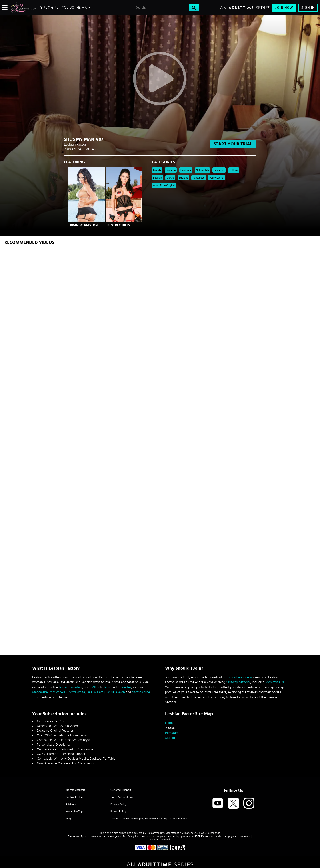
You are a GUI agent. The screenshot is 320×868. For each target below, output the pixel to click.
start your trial (233, 144)
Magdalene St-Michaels (49, 692)
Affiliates (71, 804)
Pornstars (172, 733)
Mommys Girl (275, 682)
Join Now (284, 8)
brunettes (124, 687)
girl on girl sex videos (237, 677)
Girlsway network (238, 682)
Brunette (171, 170)
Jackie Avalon (116, 692)
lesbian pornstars (71, 687)
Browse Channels (75, 790)
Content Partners (75, 797)
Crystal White (76, 692)
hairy (107, 687)
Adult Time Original (164, 185)
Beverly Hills (119, 225)
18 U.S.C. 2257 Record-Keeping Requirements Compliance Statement (149, 818)
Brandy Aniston (84, 225)
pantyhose (199, 178)
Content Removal (160, 840)
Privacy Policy (119, 804)
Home (169, 723)
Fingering (219, 170)
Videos (170, 728)
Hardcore (186, 170)
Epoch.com (87, 836)
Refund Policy (118, 811)
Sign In (308, 8)
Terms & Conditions (122, 797)
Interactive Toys (75, 811)
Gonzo (170, 178)
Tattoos (234, 170)
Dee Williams (96, 692)
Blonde (157, 170)
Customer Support (121, 790)
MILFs (95, 687)
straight (183, 178)
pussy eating (216, 178)
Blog (68, 818)
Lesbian (157, 178)
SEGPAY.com (202, 836)
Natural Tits (202, 170)
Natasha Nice (141, 692)
